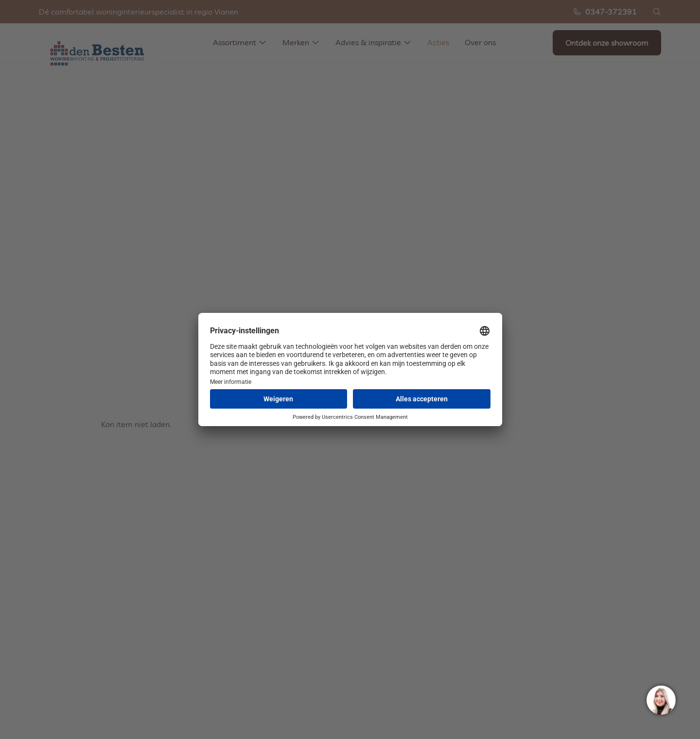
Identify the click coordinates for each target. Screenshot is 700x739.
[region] (661, 700)
